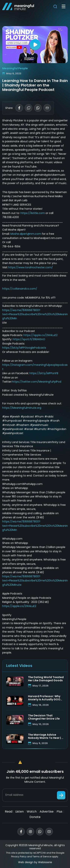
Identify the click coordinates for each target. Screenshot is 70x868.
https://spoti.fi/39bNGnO (29, 339)
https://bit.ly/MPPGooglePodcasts (24, 348)
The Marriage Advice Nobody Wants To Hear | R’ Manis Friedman (46, 736)
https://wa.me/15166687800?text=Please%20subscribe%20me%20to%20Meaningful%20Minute (35, 581)
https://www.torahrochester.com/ (31, 267)
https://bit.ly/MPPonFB (44, 373)
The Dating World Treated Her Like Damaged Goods (46, 679)
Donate (35, 817)
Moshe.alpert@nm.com (26, 234)
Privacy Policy (19, 857)
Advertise (47, 812)
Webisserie (45, 862)
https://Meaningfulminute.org (22, 408)
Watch (32, 812)
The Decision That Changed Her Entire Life (44, 717)
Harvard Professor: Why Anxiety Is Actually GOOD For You (45, 698)
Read (9, 812)
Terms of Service (42, 857)
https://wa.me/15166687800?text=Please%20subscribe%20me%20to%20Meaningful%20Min (35, 314)
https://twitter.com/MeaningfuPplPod (37, 382)
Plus (59, 812)
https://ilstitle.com (33, 213)
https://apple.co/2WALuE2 (41, 335)
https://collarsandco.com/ (20, 289)
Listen (20, 812)
